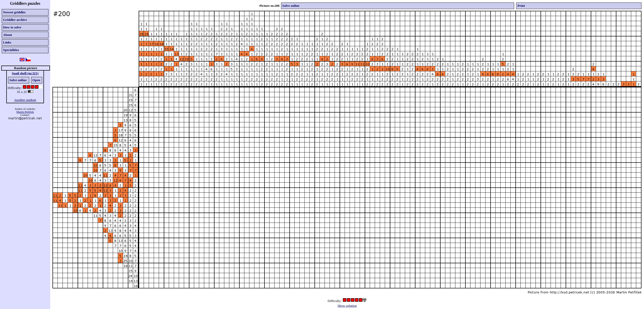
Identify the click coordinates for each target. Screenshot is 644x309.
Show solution (347, 306)
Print (521, 6)
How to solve (12, 27)
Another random (25, 100)
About (8, 35)
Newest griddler (14, 12)
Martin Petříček (25, 112)
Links (7, 42)
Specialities (11, 50)
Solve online (18, 80)
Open (36, 80)
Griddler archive (15, 20)
